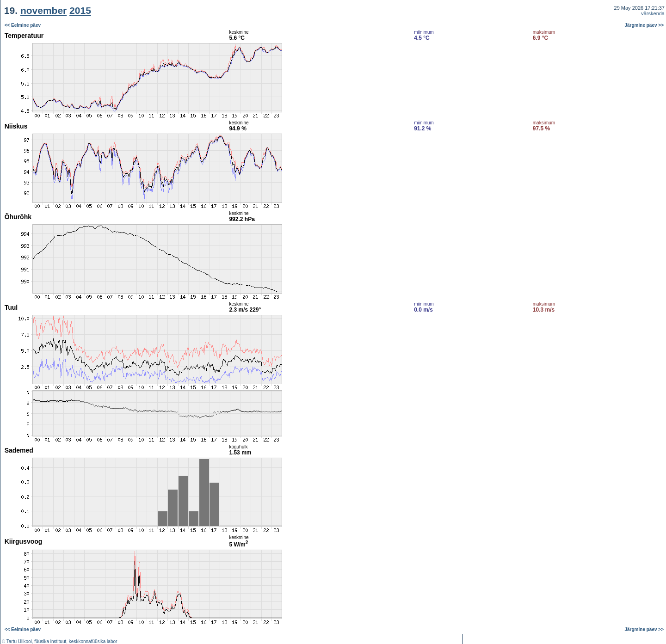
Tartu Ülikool (19, 641)
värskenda (653, 13)
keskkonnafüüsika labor (93, 641)
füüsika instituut (50, 641)
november (43, 10)
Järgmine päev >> (644, 25)
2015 (80, 10)
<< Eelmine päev (23, 25)
